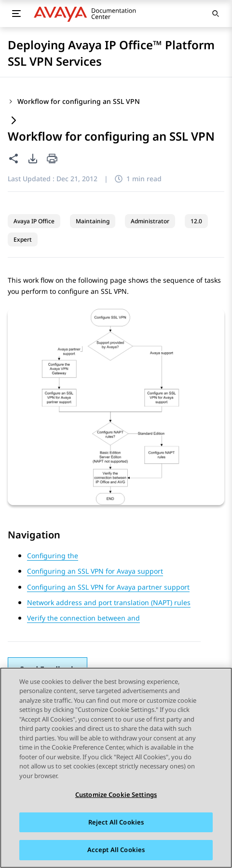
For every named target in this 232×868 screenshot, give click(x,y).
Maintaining (93, 221)
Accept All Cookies (116, 850)
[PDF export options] (33, 159)
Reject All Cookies (116, 822)
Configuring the (53, 556)
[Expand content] (14, 121)
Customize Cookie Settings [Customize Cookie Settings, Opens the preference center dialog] (116, 795)
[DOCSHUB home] (88, 14)
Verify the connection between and (83, 618)
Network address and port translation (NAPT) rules (109, 602)
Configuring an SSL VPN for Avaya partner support (108, 587)
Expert (23, 239)
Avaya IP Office (34, 221)
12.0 (196, 221)
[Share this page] (14, 159)
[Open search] (216, 14)
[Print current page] (52, 159)
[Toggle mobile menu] (16, 14)
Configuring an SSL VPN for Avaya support (95, 571)
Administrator (150, 221)
